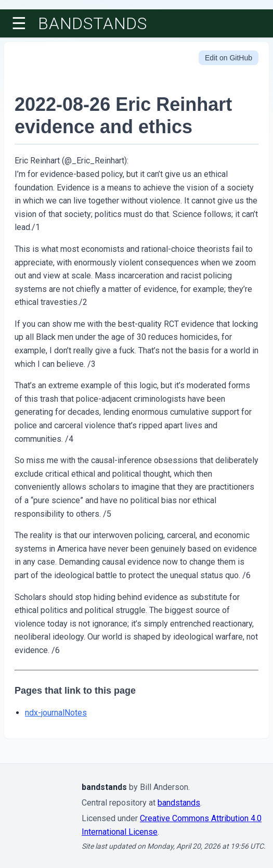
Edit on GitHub (229, 58)
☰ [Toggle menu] (19, 23)
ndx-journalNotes (56, 713)
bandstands (93, 23)
